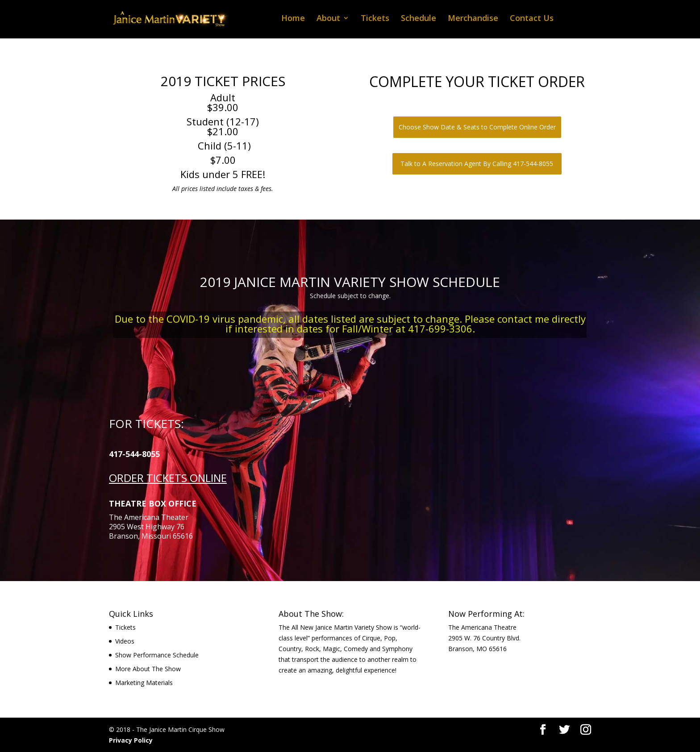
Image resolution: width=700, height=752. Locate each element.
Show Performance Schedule (157, 655)
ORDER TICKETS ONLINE (168, 478)
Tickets (375, 19)
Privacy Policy (131, 740)
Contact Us (532, 19)
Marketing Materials (144, 683)
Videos (125, 641)
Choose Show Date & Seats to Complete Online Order (477, 127)
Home (293, 19)
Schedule (419, 19)
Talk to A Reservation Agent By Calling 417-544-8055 (477, 164)
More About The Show (148, 669)
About (328, 19)
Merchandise (473, 19)
